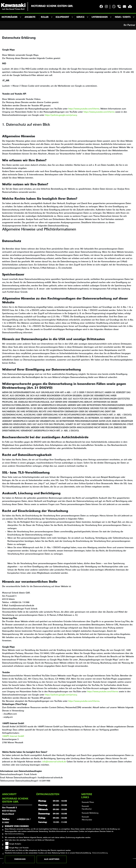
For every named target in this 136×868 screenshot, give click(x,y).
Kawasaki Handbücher (87, 808)
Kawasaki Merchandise (87, 818)
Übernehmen (20, 859)
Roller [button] (45, 17)
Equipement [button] (62, 17)
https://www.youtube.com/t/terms (84, 109)
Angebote (30, 17)
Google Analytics (15, 844)
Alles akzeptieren (52, 859)
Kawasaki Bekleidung (90, 813)
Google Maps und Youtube (19, 848)
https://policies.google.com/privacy (61, 115)
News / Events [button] (123, 17)
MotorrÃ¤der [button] (9, 17)
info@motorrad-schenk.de (54, 762)
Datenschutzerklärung (16, 834)
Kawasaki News (88, 802)
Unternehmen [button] (100, 17)
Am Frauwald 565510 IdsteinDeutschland (10, 811)
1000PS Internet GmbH (13, 736)
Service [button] (80, 17)
